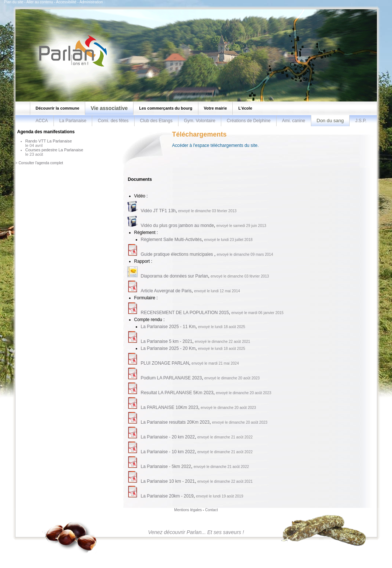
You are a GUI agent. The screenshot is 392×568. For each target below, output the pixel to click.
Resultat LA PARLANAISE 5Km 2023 (177, 393)
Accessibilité (66, 2)
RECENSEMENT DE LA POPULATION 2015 (185, 313)
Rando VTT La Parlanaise (49, 141)
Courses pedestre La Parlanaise (54, 150)
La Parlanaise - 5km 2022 (166, 467)
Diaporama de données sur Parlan (175, 276)
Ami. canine (294, 121)
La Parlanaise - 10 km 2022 (168, 452)
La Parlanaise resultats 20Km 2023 (175, 422)
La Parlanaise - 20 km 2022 (168, 437)
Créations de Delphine (249, 121)
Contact (211, 510)
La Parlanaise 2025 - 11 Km (168, 327)
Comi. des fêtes (113, 121)
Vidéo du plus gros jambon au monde (178, 226)
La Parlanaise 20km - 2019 (167, 496)
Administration (91, 2)
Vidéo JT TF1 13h (158, 211)
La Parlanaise (73, 121)
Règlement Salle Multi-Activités (171, 240)
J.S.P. (361, 121)
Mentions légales (188, 510)
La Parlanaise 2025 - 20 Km (168, 348)
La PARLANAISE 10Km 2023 (170, 407)
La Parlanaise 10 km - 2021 (168, 481)
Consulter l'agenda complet (41, 163)
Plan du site (14, 2)
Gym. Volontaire (200, 121)
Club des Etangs (156, 121)
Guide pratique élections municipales (178, 254)
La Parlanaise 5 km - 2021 (167, 341)
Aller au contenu (39, 2)
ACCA (42, 121)
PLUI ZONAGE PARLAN (165, 363)
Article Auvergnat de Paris (166, 291)
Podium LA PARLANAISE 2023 (171, 378)
